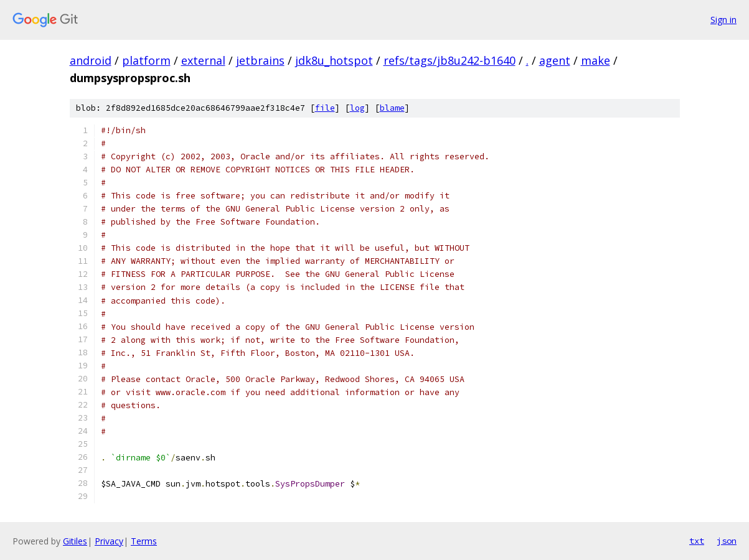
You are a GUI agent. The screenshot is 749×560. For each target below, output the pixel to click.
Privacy (109, 541)
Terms (144, 541)
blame (392, 108)
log (357, 108)
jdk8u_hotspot (334, 60)
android (91, 60)
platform (146, 60)
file (325, 108)
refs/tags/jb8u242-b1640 (450, 60)
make (596, 60)
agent (555, 60)
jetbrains (260, 60)
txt (697, 541)
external (203, 60)
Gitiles (75, 541)
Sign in (723, 20)
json (727, 541)
